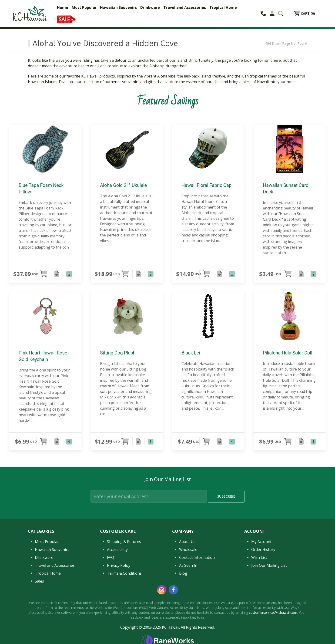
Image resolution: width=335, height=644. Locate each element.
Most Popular (84, 7)
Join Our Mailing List (269, 565)
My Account (261, 542)
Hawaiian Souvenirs (118, 7)
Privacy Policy (119, 565)
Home (63, 7)
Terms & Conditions (124, 573)
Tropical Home (223, 7)
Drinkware (150, 7)
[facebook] (173, 590)
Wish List (259, 557)
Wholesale (188, 550)
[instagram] (162, 590)
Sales (39, 581)
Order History (263, 550)
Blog (183, 573)
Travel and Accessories (185, 7)
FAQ (111, 557)
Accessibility (117, 550)
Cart (305, 13)
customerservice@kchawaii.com (273, 612)
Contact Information (197, 557)
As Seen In (188, 565)
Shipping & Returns (124, 542)
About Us (187, 542)
